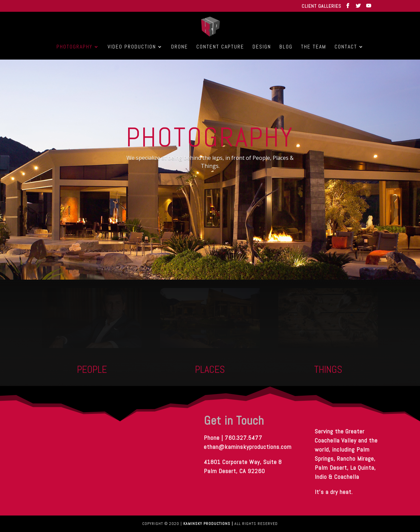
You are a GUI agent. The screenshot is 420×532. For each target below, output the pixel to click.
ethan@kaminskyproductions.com (248, 447)
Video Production (132, 47)
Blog (286, 47)
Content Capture (220, 47)
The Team (314, 47)
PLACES (210, 369)
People (92, 369)
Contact (346, 47)
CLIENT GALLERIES (321, 6)
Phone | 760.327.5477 (248, 442)
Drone (180, 47)
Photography (74, 47)
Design (262, 47)
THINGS (328, 369)
